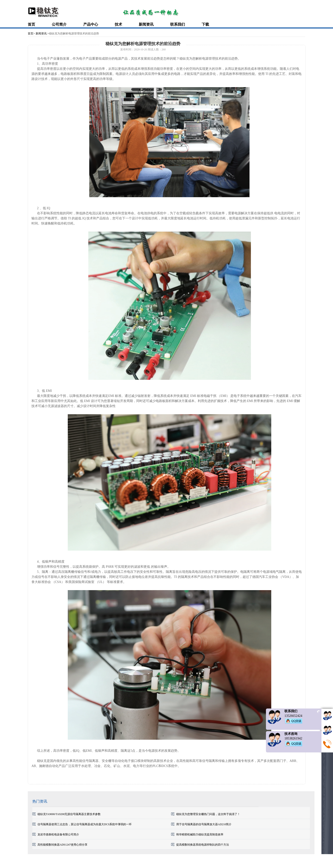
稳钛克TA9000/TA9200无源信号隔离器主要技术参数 (69, 814)
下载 (205, 24)
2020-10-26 (141, 49)
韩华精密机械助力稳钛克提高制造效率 (200, 834)
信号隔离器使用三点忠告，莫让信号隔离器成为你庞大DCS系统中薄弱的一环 (85, 824)
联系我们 (178, 24)
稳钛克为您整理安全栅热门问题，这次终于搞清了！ (208, 814)
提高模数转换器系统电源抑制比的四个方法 (203, 845)
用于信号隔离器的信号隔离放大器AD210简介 (204, 824)
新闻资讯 (146, 24)
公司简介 (59, 24)
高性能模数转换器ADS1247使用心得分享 (62, 845)
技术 (118, 24)
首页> (31, 34)
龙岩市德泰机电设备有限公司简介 (58, 834)
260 (164, 49)
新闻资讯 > (42, 34)
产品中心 (91, 24)
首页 (31, 24)
